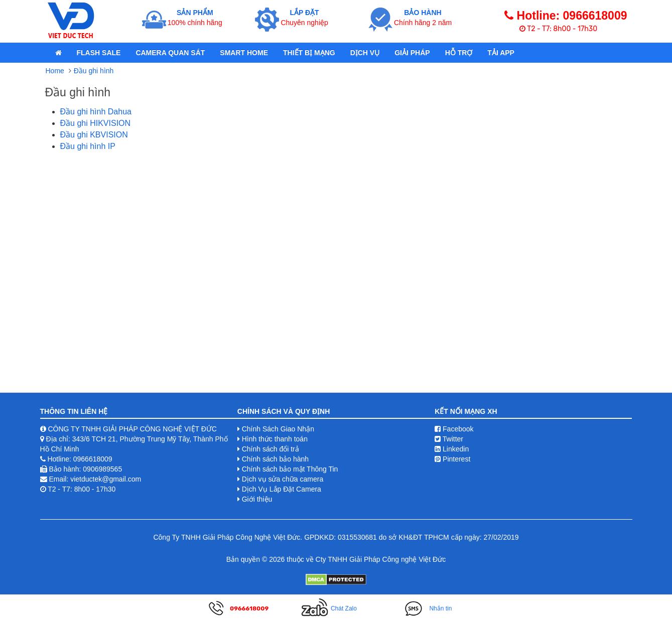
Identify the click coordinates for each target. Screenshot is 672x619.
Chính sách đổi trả (271, 449)
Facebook (454, 429)
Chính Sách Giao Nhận (278, 429)
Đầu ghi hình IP (88, 146)
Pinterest (452, 459)
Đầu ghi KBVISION (94, 135)
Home (55, 71)
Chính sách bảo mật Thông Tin (290, 469)
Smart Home (244, 53)
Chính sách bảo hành (275, 459)
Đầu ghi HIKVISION (96, 123)
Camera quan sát (170, 53)
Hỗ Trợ (459, 53)
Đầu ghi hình (94, 71)
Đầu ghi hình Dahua (96, 112)
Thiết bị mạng (309, 53)
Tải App (501, 53)
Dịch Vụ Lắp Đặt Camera (282, 489)
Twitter (449, 439)
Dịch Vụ (365, 53)
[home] (58, 53)
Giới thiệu (257, 499)
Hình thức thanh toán (275, 439)
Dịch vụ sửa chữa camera (283, 479)
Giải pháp (412, 53)
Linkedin (452, 449)
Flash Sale (99, 53)
